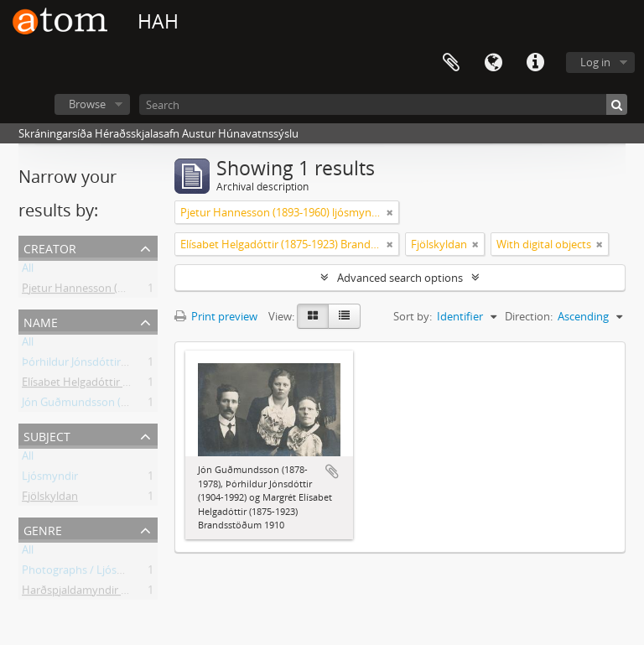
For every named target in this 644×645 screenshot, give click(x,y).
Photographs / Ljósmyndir (87, 573)
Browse (87, 104)
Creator (50, 247)
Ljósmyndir (50, 479)
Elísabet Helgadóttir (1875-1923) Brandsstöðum (139, 385)
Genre (43, 529)
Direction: (529, 316)
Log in (595, 62)
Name (41, 321)
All (28, 271)
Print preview (216, 316)
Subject (47, 435)
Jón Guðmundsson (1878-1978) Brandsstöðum (137, 405)
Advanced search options (400, 278)
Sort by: (413, 316)
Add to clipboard (332, 471)
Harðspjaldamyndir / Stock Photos (108, 593)
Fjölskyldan (50, 499)
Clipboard (451, 63)
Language (493, 63)
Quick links (535, 63)
